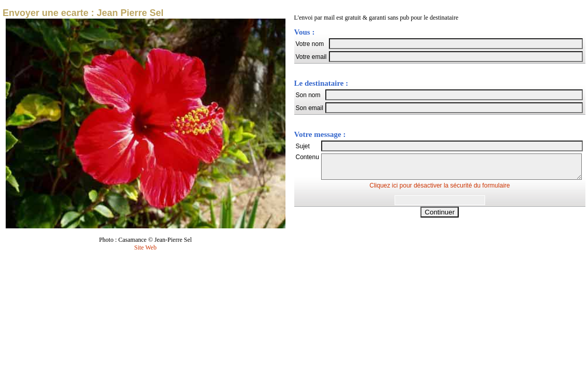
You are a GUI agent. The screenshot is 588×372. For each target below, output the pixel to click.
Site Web (146, 247)
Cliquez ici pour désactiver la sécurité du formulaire (440, 190)
